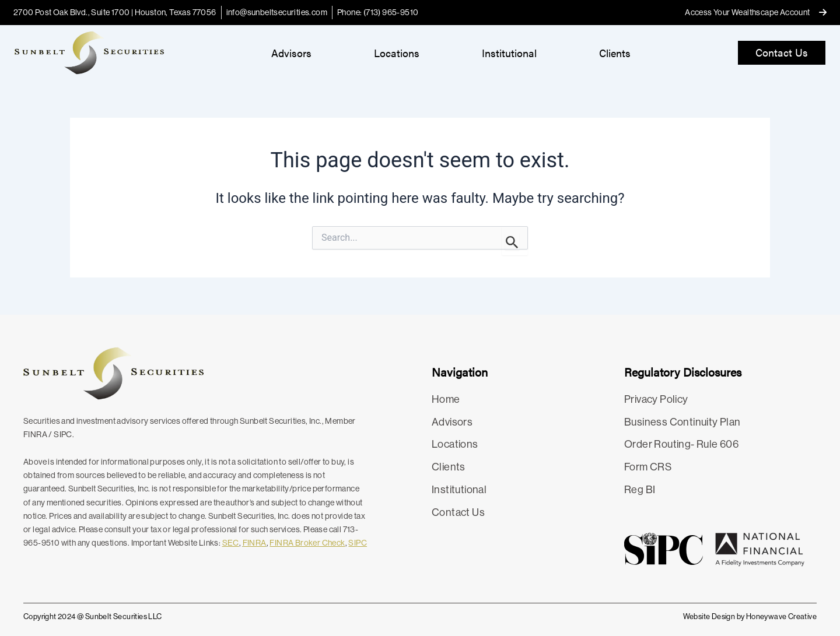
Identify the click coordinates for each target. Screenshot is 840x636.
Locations (397, 53)
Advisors (291, 53)
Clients (615, 53)
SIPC (358, 543)
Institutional (509, 53)
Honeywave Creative (781, 616)
